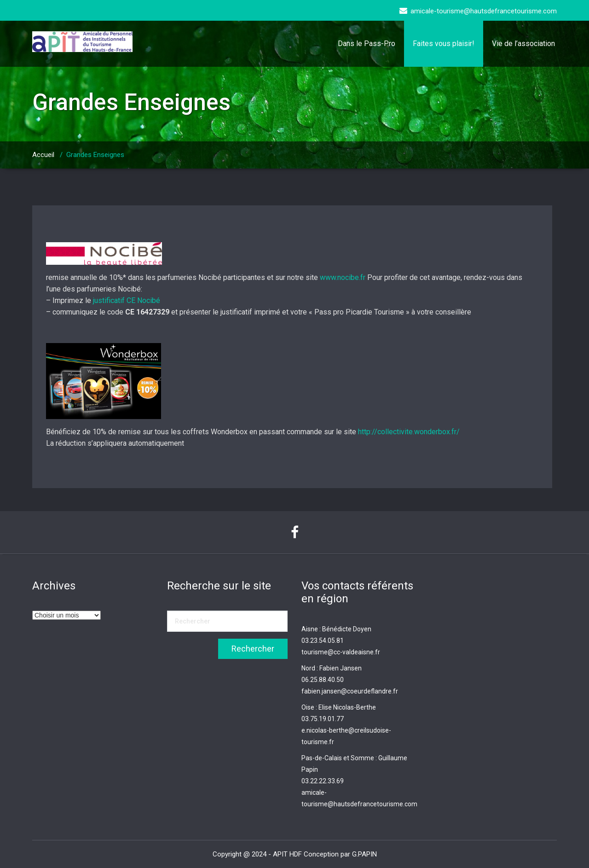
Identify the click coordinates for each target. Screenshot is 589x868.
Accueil (43, 155)
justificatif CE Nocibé (127, 300)
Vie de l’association (523, 44)
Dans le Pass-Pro (367, 44)
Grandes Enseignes (95, 155)
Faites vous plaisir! (444, 44)
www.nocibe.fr (343, 277)
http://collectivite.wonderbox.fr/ (409, 432)
